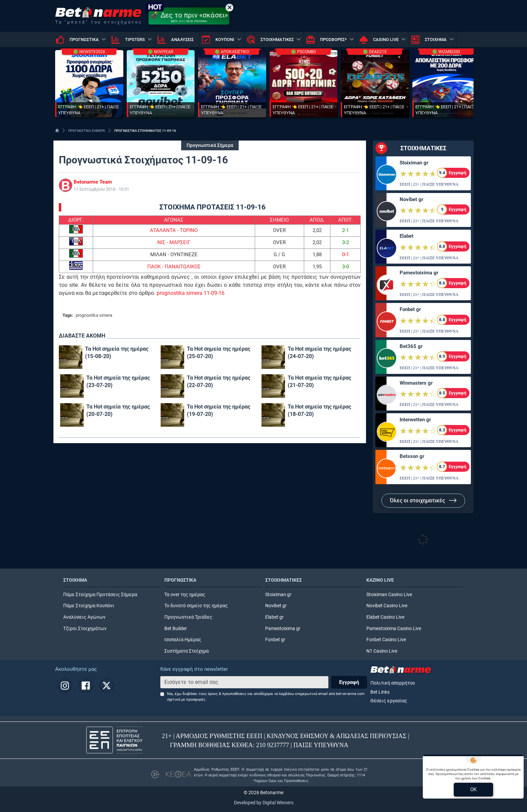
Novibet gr (411, 199)
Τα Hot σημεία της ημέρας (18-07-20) (319, 410)
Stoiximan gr (414, 163)
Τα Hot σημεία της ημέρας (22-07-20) (219, 381)
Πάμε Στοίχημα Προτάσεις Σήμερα (100, 595)
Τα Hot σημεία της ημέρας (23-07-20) (118, 381)
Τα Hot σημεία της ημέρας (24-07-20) (319, 353)
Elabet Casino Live (385, 617)
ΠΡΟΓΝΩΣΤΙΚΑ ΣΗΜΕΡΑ (87, 131)
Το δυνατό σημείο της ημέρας (196, 606)
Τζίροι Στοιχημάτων (85, 629)
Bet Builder (176, 629)
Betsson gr (412, 456)
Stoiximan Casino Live (389, 595)
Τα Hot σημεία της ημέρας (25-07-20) (219, 353)
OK (473, 789)
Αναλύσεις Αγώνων (84, 617)
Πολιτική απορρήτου (393, 683)
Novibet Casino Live (387, 606)
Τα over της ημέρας (185, 595)
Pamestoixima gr (419, 273)
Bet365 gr (411, 346)
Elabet (407, 236)
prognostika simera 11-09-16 (191, 293)
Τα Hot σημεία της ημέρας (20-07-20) (118, 410)
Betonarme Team (93, 182)
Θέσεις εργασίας (389, 701)
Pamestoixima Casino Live (394, 629)
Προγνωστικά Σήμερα (210, 145)
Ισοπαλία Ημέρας (183, 640)
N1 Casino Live (382, 651)
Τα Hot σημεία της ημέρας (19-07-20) (219, 410)
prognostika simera (94, 315)
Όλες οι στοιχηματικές (423, 500)
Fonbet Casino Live (386, 640)
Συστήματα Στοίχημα (187, 651)
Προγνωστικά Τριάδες (188, 617)
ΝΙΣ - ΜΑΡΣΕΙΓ (174, 242)
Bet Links (380, 692)
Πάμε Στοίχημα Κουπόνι (89, 606)
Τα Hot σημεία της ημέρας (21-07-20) (319, 381)
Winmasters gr (416, 383)
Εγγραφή (349, 682)
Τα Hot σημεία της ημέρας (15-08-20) (117, 353)
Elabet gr (274, 617)
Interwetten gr (415, 420)
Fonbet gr (410, 309)
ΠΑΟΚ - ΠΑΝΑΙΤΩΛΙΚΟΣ (174, 267)
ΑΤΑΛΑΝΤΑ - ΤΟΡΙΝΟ (174, 230)
